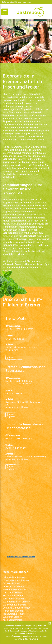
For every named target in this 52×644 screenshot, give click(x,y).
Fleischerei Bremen (13, 593)
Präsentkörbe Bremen (14, 589)
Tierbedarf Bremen (13, 611)
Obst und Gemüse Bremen (17, 608)
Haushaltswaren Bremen (16, 580)
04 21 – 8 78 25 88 (15, 339)
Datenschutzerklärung (11, 2)
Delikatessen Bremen (14, 586)
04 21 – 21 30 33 (14, 394)
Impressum (27, 2)
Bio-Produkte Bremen (14, 605)
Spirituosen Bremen (13, 599)
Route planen (12, 358)
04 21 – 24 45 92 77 (15, 448)
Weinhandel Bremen (13, 596)
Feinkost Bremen (12, 583)
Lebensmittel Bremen (14, 577)
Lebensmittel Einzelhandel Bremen (21, 557)
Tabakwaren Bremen (13, 614)
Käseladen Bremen (13, 620)
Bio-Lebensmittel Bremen (16, 602)
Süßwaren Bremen (12, 617)
